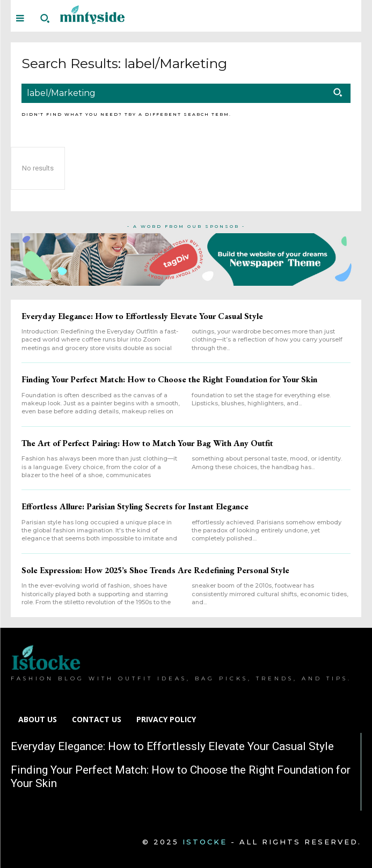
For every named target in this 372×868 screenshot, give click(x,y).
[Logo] (92, 15)
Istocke (205, 842)
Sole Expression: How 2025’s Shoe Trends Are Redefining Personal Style (155, 570)
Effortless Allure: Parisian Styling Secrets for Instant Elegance (135, 506)
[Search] (338, 93)
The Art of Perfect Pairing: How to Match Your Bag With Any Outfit (147, 443)
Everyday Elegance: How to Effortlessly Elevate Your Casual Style (142, 316)
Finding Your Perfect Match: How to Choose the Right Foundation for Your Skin (169, 379)
